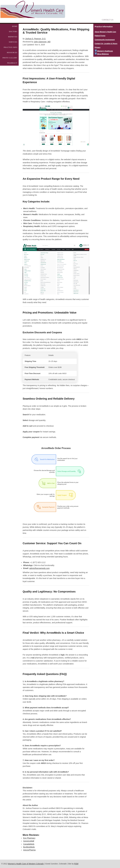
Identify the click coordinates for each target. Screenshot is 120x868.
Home (15, 26)
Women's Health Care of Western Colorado (26, 864)
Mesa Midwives (102, 54)
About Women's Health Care (105, 32)
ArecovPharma (29, 850)
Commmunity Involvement (105, 40)
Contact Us (108, 20)
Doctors (13, 32)
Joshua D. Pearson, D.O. (36, 39)
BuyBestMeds (29, 847)
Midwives (13, 37)
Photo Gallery (10, 58)
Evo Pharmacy (29, 838)
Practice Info (11, 47)
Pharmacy (12, 63)
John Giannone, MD (42, 42)
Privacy (98, 47)
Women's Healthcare (104, 51)
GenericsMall (29, 841)
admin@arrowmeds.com (39, 568)
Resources (12, 53)
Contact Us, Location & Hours (106, 44)
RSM (76, 864)
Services (13, 42)
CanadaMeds (29, 844)
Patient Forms (100, 36)
